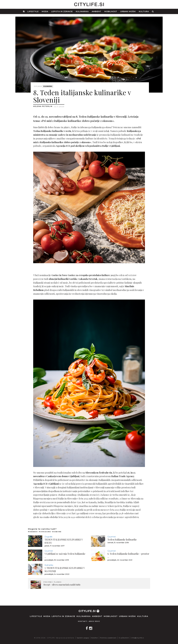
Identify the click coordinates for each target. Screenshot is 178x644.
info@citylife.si (138, 638)
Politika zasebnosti (108, 638)
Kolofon (95, 638)
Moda (45, 11)
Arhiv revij (94, 621)
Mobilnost (111, 11)
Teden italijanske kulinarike (122, 540)
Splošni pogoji (83, 638)
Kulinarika (82, 11)
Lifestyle (33, 11)
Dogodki (48, 537)
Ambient (96, 11)
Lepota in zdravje (62, 11)
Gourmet (112, 537)
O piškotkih (124, 638)
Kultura (144, 11)
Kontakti (83, 621)
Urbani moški (128, 11)
